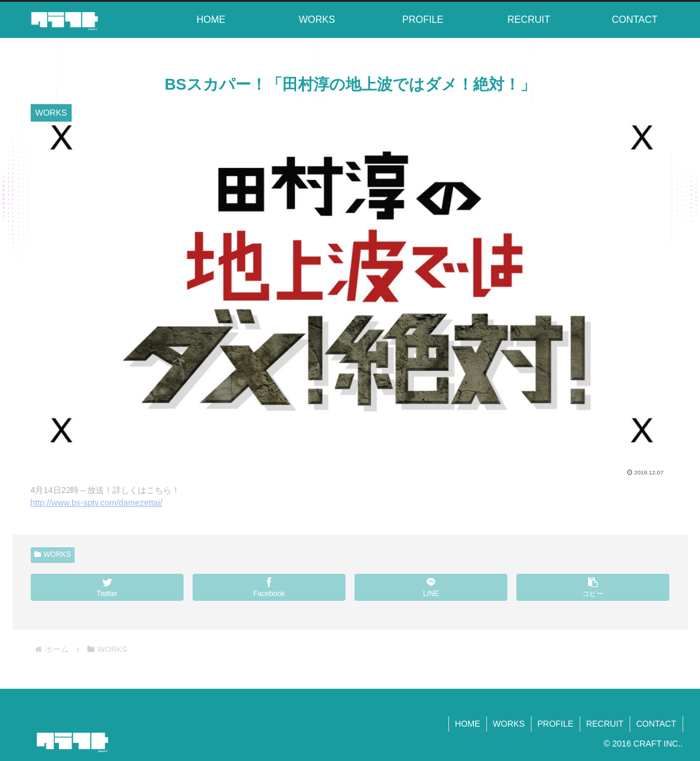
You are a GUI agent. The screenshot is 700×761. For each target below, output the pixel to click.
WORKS (53, 554)
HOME (468, 724)
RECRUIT (605, 724)
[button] (593, 587)
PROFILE (556, 724)
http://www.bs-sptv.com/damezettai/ (97, 503)
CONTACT (656, 724)
